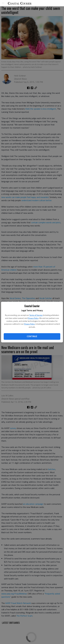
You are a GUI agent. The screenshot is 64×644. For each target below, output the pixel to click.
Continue (32, 336)
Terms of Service (36, 315)
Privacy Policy (33, 318)
